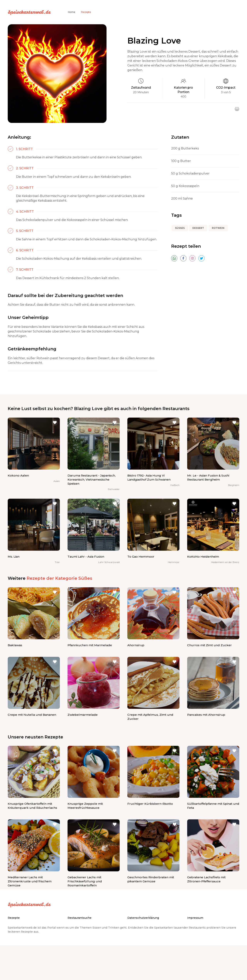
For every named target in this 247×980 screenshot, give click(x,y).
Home (72, 12)
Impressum (195, 918)
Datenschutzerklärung (143, 918)
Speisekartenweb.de (29, 12)
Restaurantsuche (80, 918)
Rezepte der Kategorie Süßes (59, 578)
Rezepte (86, 12)
